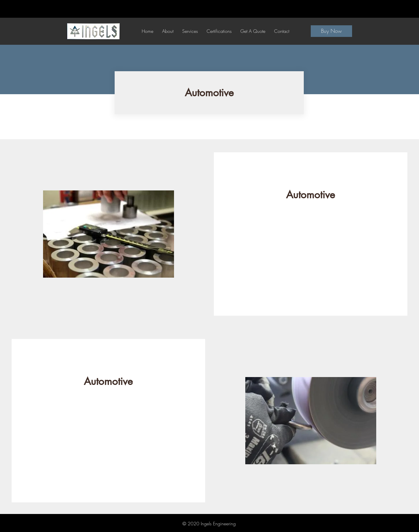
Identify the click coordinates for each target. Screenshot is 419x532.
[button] (190, 31)
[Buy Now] (331, 31)
